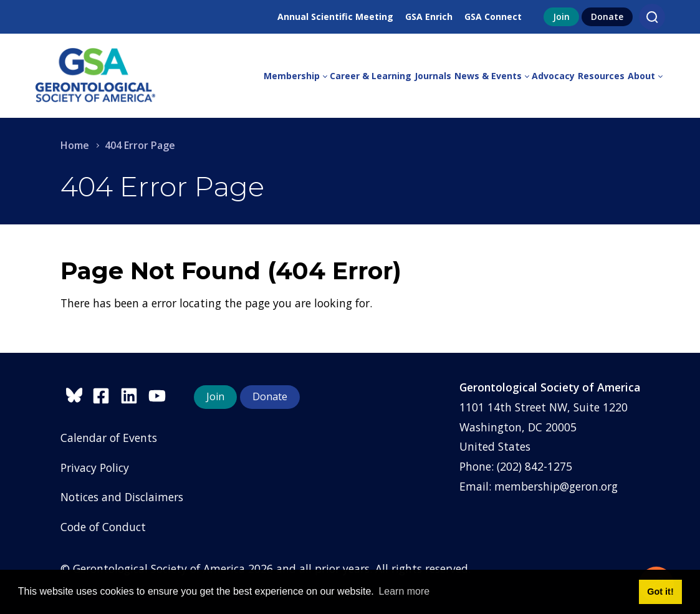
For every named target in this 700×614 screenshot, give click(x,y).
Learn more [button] (404, 591)
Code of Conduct (103, 527)
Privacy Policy (95, 468)
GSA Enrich (429, 17)
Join (561, 17)
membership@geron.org (556, 486)
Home (75, 145)
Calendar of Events (109, 438)
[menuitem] (297, 76)
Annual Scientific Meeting (335, 17)
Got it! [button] (660, 592)
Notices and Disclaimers (122, 497)
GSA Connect (493, 17)
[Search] (652, 17)
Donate (607, 17)
